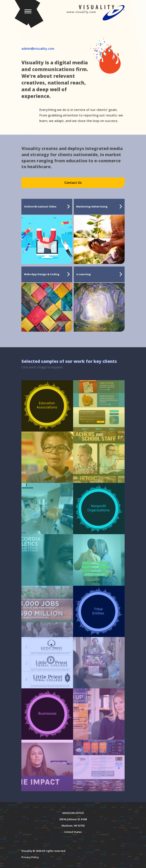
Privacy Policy (30, 857)
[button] (32, 14)
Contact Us (73, 183)
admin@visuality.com (38, 49)
